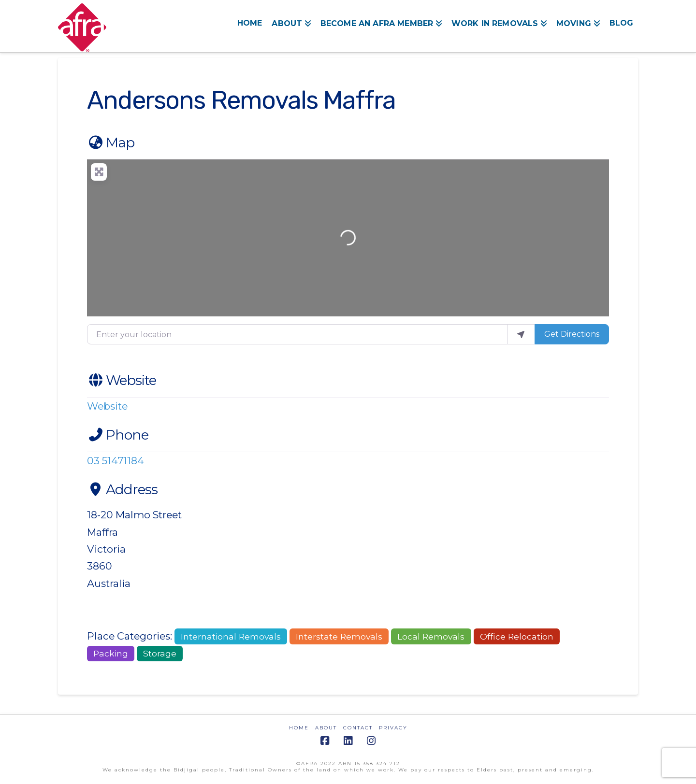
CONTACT (358, 728)
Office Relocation (517, 636)
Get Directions (572, 334)
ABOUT (326, 728)
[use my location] (521, 334)
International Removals (231, 636)
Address (122, 489)
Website (122, 380)
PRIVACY (393, 728)
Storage (160, 653)
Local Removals (431, 636)
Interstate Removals (339, 636)
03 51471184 (116, 461)
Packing (111, 653)
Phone (118, 435)
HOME (299, 728)
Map (111, 143)
